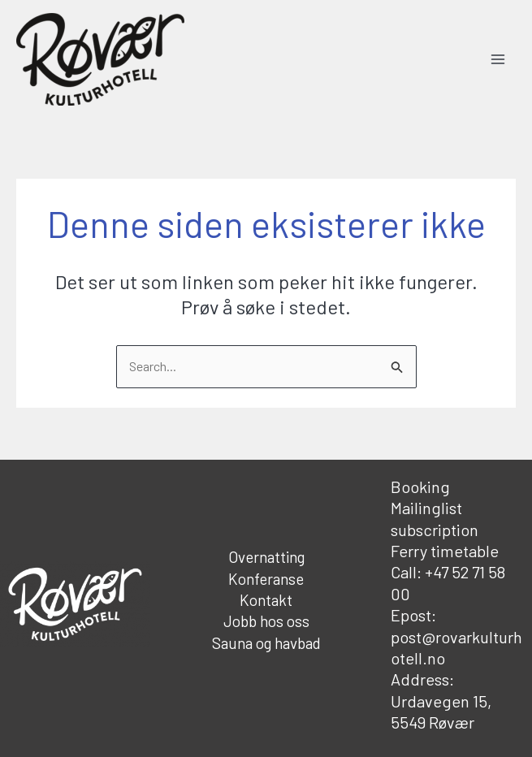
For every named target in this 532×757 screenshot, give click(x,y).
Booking (420, 487)
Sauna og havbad (266, 643)
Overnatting (266, 557)
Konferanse (266, 579)
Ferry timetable (445, 551)
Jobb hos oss (266, 621)
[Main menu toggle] (498, 59)
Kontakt (266, 600)
